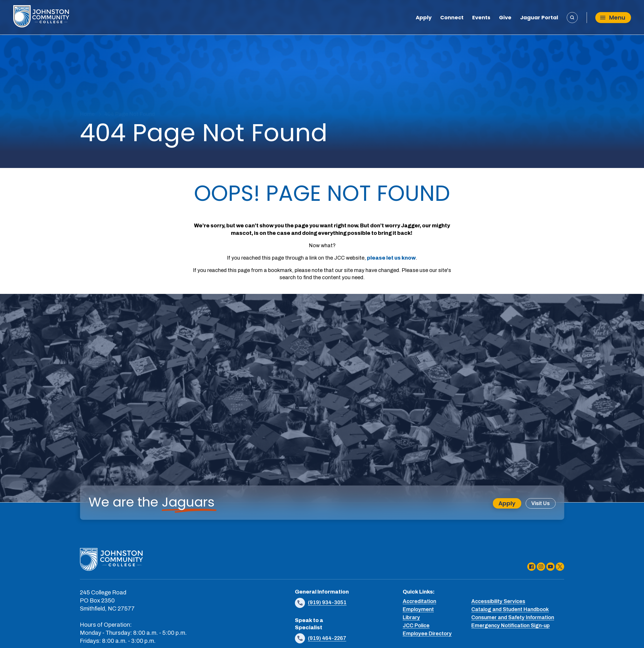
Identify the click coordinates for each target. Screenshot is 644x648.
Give (505, 18)
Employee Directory (427, 634)
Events (481, 18)
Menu (613, 18)
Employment (418, 609)
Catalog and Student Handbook (510, 609)
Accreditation (419, 601)
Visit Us (541, 503)
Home (87, 114)
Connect (452, 18)
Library (411, 617)
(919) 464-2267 (327, 638)
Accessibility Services (498, 601)
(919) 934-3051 (327, 602)
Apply (424, 18)
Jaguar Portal (539, 18)
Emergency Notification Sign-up (511, 626)
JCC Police (416, 626)
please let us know (391, 258)
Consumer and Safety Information (513, 617)
